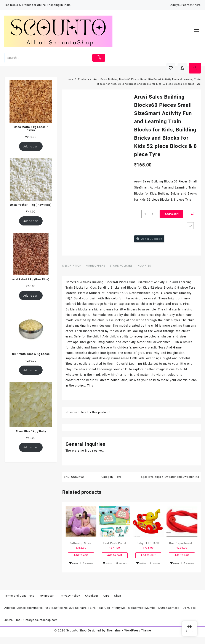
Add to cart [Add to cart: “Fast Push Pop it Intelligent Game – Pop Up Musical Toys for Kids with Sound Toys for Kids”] (115, 557)
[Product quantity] (146, 214)
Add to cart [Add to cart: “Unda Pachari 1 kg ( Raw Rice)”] (31, 221)
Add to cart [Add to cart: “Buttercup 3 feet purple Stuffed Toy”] (81, 557)
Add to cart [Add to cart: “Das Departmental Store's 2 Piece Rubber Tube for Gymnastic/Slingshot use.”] (182, 557)
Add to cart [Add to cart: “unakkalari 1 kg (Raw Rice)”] (31, 296)
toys (151, 478)
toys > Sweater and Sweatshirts (177, 478)
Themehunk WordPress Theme (129, 638)
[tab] (74, 267)
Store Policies (121, 267)
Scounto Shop (76, 638)
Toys (119, 478)
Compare (193, 214)
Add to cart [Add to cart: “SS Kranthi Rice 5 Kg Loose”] (31, 370)
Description (72, 267)
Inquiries (144, 267)
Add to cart (172, 214)
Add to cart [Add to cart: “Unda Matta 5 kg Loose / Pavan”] (31, 146)
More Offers (95, 267)
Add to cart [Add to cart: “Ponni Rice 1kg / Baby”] (31, 447)
